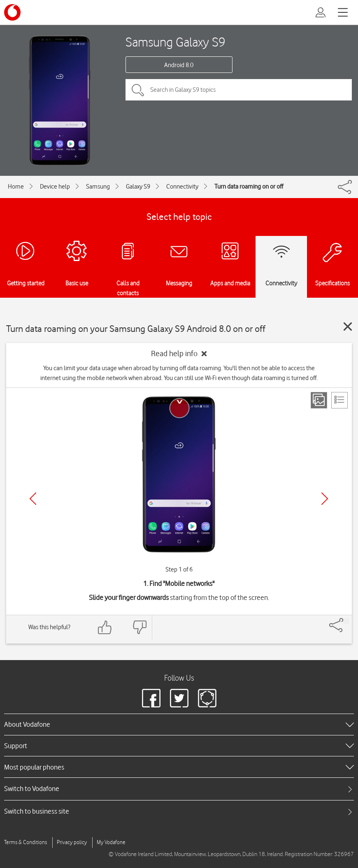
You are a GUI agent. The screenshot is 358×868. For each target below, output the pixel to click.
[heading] (179, 724)
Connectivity (182, 187)
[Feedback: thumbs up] (105, 627)
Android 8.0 (179, 65)
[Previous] (33, 499)
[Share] (346, 621)
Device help (55, 187)
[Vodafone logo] (12, 12)
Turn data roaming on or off (249, 187)
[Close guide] (348, 327)
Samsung (98, 187)
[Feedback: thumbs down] (139, 627)
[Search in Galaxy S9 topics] (239, 90)
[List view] (339, 400)
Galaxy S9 (138, 187)
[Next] (325, 499)
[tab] (179, 789)
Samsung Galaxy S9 (176, 42)
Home (16, 187)
